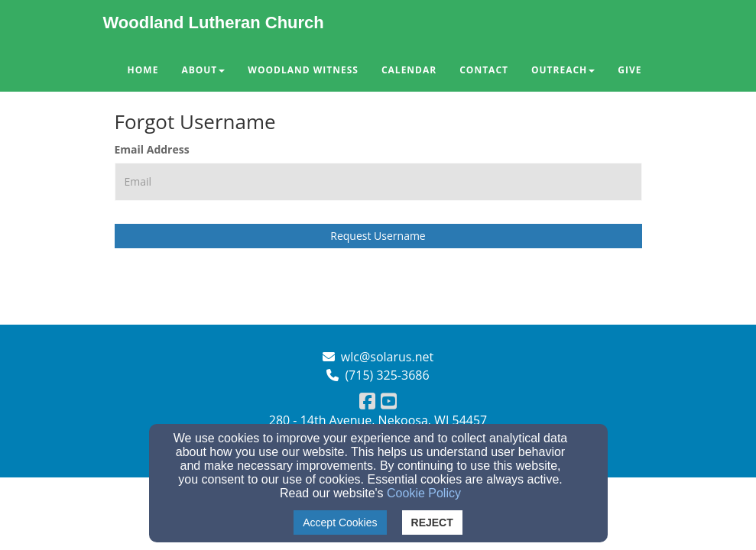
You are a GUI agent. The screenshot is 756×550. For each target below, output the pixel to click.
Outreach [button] (563, 70)
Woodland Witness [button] (303, 70)
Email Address (152, 149)
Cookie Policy (424, 493)
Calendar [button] (409, 70)
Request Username (378, 236)
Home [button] (143, 70)
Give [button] (629, 70)
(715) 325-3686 (387, 375)
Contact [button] (484, 70)
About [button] (203, 70)
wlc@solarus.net (387, 357)
